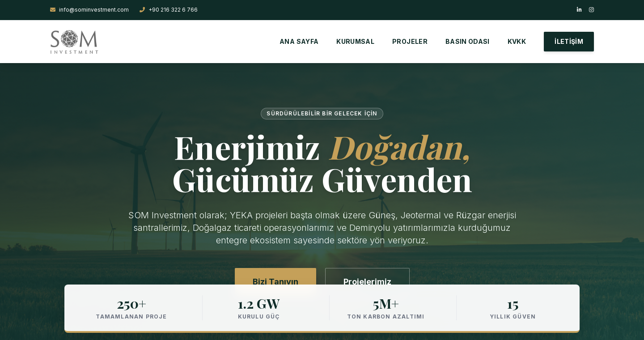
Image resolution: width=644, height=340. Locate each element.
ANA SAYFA (299, 41)
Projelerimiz (367, 282)
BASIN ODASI (468, 41)
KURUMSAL (355, 41)
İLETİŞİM (569, 41)
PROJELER (410, 41)
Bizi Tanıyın (275, 282)
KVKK (517, 41)
